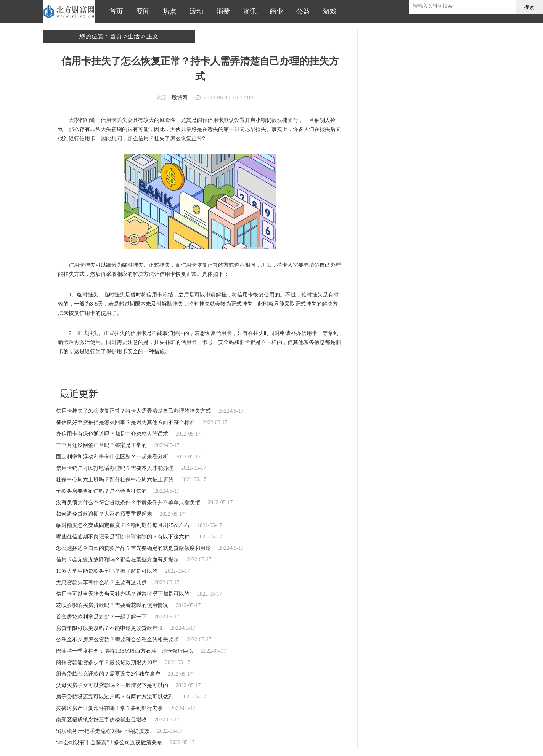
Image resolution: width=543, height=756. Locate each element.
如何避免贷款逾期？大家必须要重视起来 (104, 514)
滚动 (194, 11)
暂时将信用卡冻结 (152, 372)
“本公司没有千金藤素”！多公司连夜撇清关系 (109, 742)
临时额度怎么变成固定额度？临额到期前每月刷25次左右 (123, 525)
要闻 (141, 11)
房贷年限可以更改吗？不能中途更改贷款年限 (109, 628)
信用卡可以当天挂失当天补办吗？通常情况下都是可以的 (123, 594)
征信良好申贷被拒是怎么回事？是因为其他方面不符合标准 (125, 422)
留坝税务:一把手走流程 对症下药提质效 (103, 731)
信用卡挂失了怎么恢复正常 (105, 372)
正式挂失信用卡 (216, 372)
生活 (133, 36)
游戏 (328, 11)
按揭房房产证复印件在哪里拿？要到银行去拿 (109, 708)
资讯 (248, 11)
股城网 (180, 98)
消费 (221, 11)
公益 (301, 11)
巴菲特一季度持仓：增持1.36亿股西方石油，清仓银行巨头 (125, 651)
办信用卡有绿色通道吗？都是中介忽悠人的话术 (112, 434)
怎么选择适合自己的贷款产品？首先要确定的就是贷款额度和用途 (133, 548)
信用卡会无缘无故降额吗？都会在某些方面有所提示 (117, 560)
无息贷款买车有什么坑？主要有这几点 (101, 582)
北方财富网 (69, 11)
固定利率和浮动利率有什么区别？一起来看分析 (112, 457)
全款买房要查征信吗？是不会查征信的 (101, 491)
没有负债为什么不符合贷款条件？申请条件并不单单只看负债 (128, 502)
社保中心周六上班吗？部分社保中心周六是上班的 (115, 480)
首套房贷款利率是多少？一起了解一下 (101, 617)
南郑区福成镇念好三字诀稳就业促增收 (101, 720)
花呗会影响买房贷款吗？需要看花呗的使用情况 (112, 605)
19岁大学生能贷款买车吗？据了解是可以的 (107, 571)
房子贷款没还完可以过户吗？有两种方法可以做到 (115, 697)
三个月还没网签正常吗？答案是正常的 (101, 445)
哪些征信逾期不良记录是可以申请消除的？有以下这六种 (123, 537)
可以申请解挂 (185, 372)
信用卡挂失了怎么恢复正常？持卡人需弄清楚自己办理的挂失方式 (133, 411)
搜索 (529, 7)
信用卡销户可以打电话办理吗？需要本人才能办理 (115, 468)
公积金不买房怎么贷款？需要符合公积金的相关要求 (117, 640)
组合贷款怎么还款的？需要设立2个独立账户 (108, 674)
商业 (275, 11)
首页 (114, 11)
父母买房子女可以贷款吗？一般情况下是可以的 (112, 685)
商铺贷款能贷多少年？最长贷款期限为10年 (107, 662)
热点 (168, 11)
